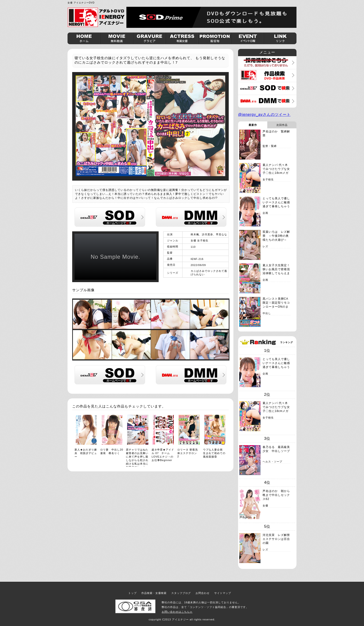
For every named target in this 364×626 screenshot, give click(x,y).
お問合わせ (203, 593)
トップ (132, 593)
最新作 (253, 125)
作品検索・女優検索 (154, 593)
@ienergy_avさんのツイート (264, 115)
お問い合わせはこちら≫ (177, 612)
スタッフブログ (181, 593)
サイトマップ (223, 593)
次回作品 (282, 125)
